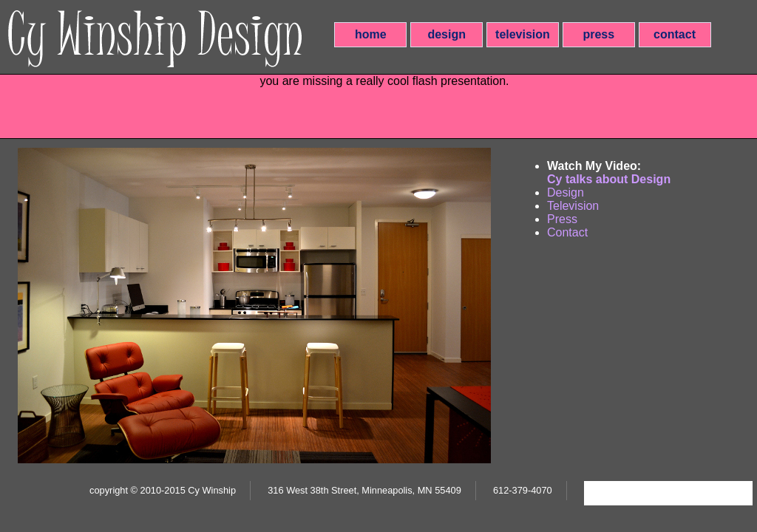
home (371, 34)
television (523, 34)
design (447, 34)
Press (562, 219)
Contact (567, 232)
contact (675, 34)
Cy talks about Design (609, 179)
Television (573, 206)
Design (566, 192)
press (598, 34)
